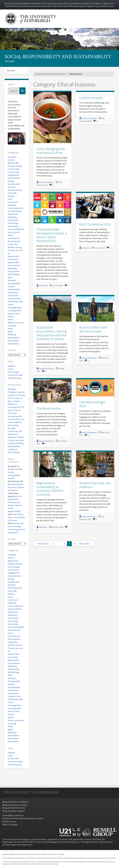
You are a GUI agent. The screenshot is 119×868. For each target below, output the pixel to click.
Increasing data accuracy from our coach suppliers (16, 419)
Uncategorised (14, 308)
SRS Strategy (14, 274)
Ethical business (15, 190)
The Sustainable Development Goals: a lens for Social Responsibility (52, 235)
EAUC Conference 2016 (95, 224)
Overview (11, 71)
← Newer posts (42, 544)
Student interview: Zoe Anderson (95, 485)
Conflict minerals (91, 98)
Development (14, 178)
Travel (11, 304)
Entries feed (13, 372)
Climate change (15, 166)
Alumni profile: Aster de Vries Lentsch (93, 329)
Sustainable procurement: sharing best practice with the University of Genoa (52, 333)
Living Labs (13, 244)
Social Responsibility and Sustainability (58, 57)
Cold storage (14, 169)
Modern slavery (15, 247)
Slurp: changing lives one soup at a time (51, 151)
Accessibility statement (13, 815)
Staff (10, 277)
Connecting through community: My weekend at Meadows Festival (16, 431)
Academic (12, 157)
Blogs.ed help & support (13, 811)
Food (10, 199)
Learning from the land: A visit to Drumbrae (16, 410)
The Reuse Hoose (48, 408)
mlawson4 (86, 248)
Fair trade (12, 193)
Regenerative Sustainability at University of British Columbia (50, 489)
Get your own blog (57, 854)
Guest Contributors (46, 182)
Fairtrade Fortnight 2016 (92, 404)
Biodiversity (13, 163)
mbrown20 (43, 286)
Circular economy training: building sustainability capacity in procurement (16, 446)
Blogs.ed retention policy (14, 808)
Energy (11, 181)
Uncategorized (14, 311)
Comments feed (15, 375)
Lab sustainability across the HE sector (16, 232)
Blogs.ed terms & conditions (15, 802)
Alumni (11, 160)
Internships (13, 226)
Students (12, 280)
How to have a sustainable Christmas (16, 517)
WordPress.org (14, 378)
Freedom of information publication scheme (23, 818)
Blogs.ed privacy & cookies (14, 805)
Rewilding (12, 268)
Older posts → (85, 544)
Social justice (14, 271)
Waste (11, 320)
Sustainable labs (15, 302)
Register (11, 366)
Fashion (11, 196)
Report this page (10, 824)
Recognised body (89, 842)
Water (10, 329)
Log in (11, 369)
